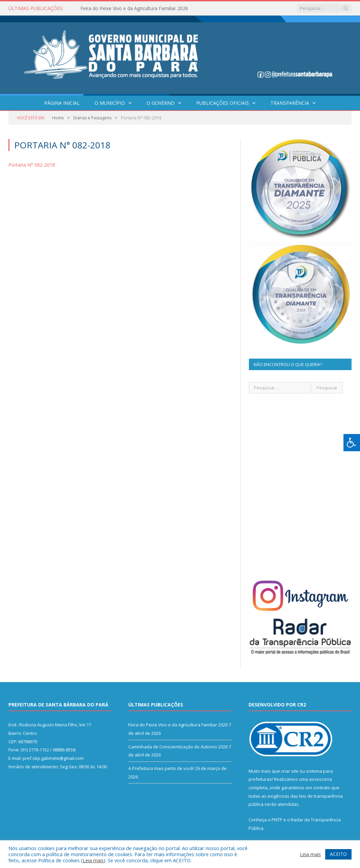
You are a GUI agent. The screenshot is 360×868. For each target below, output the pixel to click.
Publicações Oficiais (223, 103)
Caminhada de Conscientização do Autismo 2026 (178, 747)
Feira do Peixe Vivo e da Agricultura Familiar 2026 (134, 8)
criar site (290, 771)
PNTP (277, 820)
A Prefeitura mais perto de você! (161, 768)
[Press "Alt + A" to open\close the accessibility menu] (352, 443)
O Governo (161, 103)
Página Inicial (62, 103)
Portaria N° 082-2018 (32, 165)
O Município (110, 103)
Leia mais (93, 860)
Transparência (290, 103)
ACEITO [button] (338, 854)
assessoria (320, 779)
